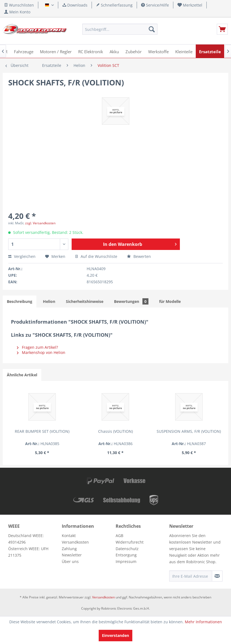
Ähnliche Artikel (22, 375)
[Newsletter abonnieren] (217, 576)
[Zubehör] (134, 51)
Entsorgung (126, 555)
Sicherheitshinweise (85, 301)
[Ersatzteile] (210, 51)
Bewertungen (131, 301)
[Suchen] (152, 29)
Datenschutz (127, 549)
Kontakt (69, 536)
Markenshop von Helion (41, 352)
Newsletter (72, 555)
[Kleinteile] (184, 51)
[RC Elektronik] (91, 51)
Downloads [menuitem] (75, 5)
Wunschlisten (19, 5)
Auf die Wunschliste (96, 256)
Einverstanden (116, 635)
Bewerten (139, 256)
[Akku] (114, 51)
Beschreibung (20, 301)
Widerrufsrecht (130, 542)
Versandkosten (75, 542)
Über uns (70, 561)
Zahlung (69, 549)
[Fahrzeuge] (24, 51)
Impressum (126, 561)
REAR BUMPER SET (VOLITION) (28, 434)
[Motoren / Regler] (56, 51)
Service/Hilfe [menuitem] (155, 5)
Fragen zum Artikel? (37, 347)
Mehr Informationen (203, 622)
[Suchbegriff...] (120, 29)
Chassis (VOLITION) (71, 431)
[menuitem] (190, 5)
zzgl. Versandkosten (40, 223)
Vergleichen (22, 256)
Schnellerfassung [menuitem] (114, 5)
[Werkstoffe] (158, 51)
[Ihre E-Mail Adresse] (191, 576)
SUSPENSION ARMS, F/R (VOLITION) (116, 434)
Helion (49, 301)
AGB (119, 536)
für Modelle (170, 301)
